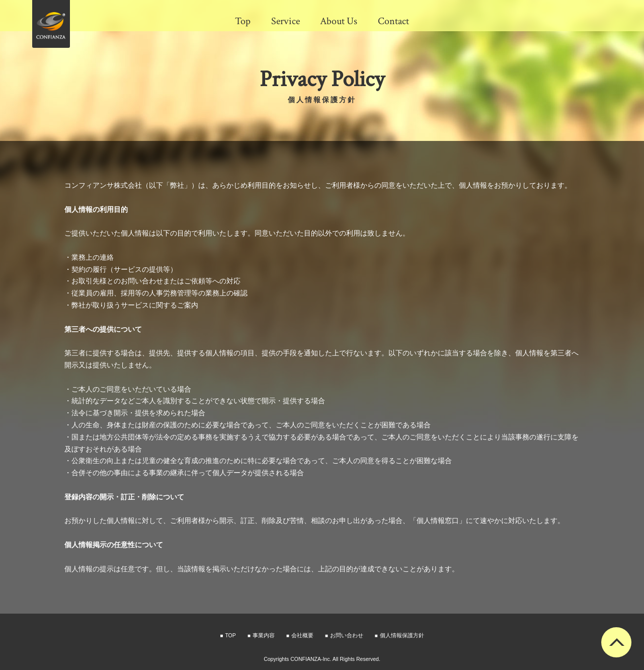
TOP (230, 635)
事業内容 (264, 635)
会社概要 (302, 635)
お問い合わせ (347, 635)
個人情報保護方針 (402, 635)
